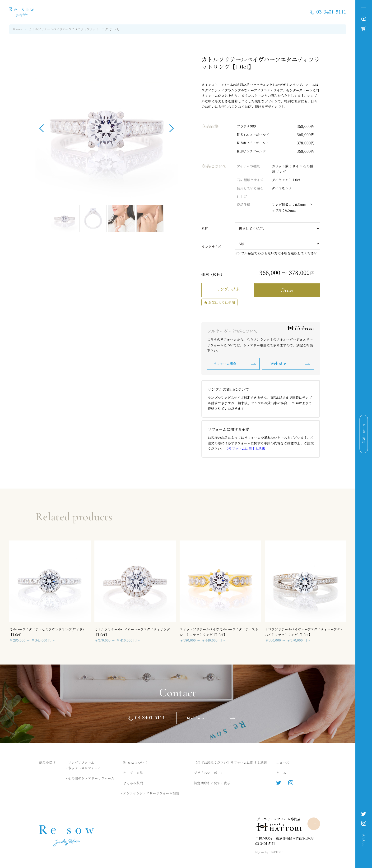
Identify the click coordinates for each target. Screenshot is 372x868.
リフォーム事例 (226, 363)
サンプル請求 (230, 289)
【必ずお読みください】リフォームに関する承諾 (230, 762)
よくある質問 (133, 783)
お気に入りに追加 (222, 301)
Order (291, 289)
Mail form (196, 717)
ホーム (281, 772)
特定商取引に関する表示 (212, 783)
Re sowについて (135, 762)
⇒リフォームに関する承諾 (245, 448)
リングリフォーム (81, 762)
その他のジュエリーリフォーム (91, 778)
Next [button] (172, 127)
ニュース (283, 762)
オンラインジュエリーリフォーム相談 (151, 793)
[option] (107, 127)
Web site (280, 363)
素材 (205, 228)
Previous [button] (42, 127)
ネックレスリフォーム (85, 767)
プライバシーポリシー (210, 772)
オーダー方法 (133, 772)
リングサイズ (211, 247)
